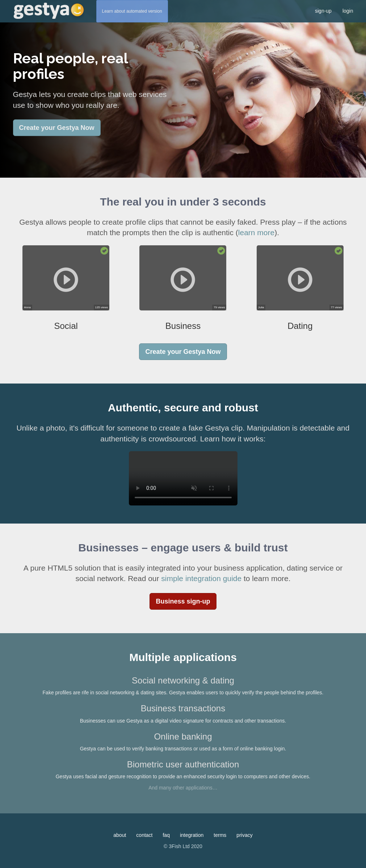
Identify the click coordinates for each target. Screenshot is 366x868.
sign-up (323, 11)
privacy (244, 835)
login (348, 11)
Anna (27, 307)
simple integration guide (201, 578)
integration (192, 835)
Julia (261, 307)
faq (166, 835)
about (120, 835)
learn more (256, 232)
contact (144, 835)
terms (220, 835)
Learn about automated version (132, 11)
